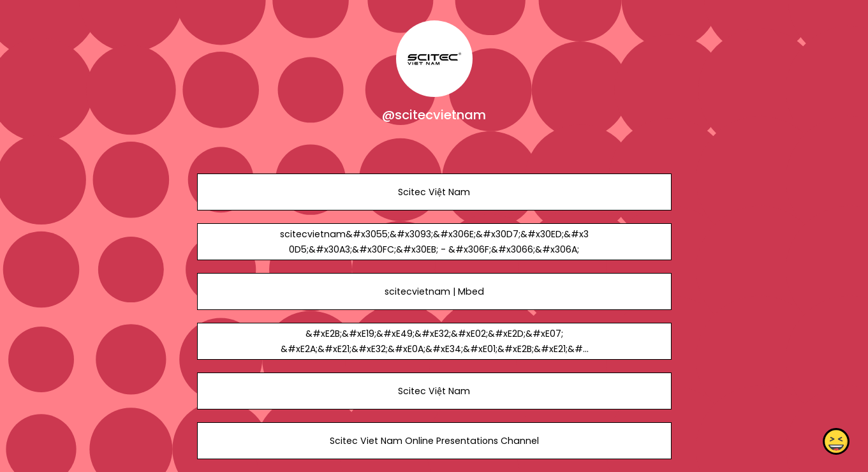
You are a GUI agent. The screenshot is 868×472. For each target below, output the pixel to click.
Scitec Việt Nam (434, 192)
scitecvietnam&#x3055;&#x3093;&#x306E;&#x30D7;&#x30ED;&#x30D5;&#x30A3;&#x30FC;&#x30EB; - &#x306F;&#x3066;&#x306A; (434, 242)
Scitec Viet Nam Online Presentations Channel (434, 441)
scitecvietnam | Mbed (434, 291)
